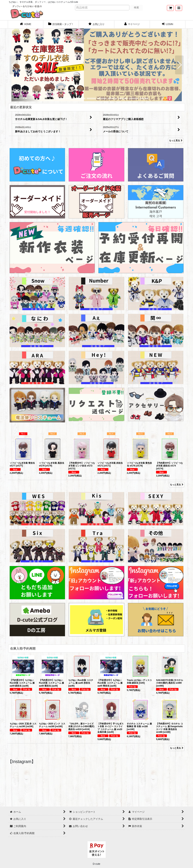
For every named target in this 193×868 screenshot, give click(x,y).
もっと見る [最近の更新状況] (176, 141)
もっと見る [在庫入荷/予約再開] (177, 748)
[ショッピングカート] (170, 8)
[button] (179, 8)
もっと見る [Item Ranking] (177, 485)
